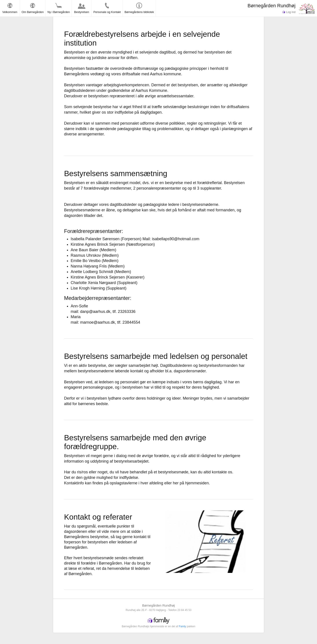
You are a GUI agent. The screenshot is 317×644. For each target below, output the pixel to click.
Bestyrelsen (82, 8)
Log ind (289, 12)
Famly (182, 626)
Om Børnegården (33, 8)
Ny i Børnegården (59, 8)
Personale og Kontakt (107, 8)
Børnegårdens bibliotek (139, 8)
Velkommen (10, 8)
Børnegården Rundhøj (271, 6)
